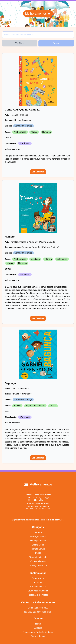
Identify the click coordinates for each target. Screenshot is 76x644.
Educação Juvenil (38, 541)
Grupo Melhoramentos (38, 591)
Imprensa (38, 582)
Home (38, 624)
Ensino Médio (38, 545)
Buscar (56, 43)
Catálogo (38, 628)
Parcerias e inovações (38, 595)
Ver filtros (20, 43)
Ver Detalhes (38, 172)
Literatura (38, 532)
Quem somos (38, 578)
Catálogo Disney (38, 561)
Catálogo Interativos (38, 565)
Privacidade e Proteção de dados (38, 632)
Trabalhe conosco (38, 587)
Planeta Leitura (38, 549)
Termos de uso (38, 636)
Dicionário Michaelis (38, 557)
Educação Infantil (38, 537)
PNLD (38, 553)
